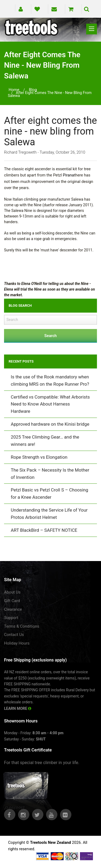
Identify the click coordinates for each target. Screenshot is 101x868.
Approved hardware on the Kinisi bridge (50, 424)
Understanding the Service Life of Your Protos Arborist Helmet (49, 514)
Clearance (13, 609)
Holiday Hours (17, 643)
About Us (12, 592)
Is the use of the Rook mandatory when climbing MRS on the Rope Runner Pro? (50, 380)
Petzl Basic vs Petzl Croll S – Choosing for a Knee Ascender (49, 493)
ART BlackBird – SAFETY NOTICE (44, 530)
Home (14, 90)
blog (33, 90)
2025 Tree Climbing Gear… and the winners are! (45, 441)
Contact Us (14, 635)
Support (11, 618)
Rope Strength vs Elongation (39, 457)
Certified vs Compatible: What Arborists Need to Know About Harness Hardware (50, 404)
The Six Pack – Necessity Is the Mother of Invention (50, 474)
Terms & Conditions (22, 626)
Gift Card (12, 601)
